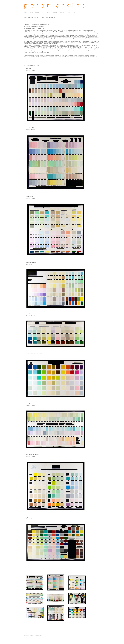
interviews (55, 12)
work (43, 12)
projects (37, 12)
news (48, 12)
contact (74, 12)
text (69, 12)
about (31, 12)
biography (62, 12)
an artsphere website (28, 636)
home (26, 12)
